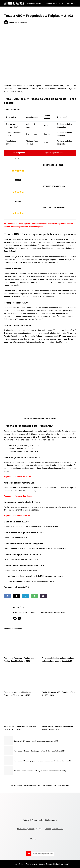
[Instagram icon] (20, 618)
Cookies (48, 829)
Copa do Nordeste (30, 785)
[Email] (43, 596)
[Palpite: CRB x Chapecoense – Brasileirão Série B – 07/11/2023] (21, 711)
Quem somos (22, 829)
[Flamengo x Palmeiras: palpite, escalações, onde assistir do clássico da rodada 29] (59, 643)
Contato (31, 829)
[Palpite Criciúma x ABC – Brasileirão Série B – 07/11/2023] (59, 677)
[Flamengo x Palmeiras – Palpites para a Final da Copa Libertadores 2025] (21, 643)
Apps (62, 3)
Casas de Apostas (35, 3)
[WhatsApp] (34, 596)
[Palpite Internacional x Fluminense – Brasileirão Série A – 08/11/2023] (21, 677)
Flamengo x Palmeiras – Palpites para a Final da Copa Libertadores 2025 (39, 751)
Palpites (71, 3)
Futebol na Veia (17, 785)
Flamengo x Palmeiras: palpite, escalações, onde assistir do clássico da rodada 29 (43, 761)
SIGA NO (33, 839)
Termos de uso (58, 829)
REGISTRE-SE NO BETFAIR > (54, 208)
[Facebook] (8, 596)
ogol (23, 308)
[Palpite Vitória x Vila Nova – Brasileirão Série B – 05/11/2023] (59, 711)
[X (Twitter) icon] (16, 618)
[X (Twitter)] (17, 596)
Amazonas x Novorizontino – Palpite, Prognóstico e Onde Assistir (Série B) (40, 771)
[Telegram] (25, 596)
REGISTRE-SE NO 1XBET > (54, 165)
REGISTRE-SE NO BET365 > (54, 186)
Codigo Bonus (51, 3)
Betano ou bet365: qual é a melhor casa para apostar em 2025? (36, 741)
